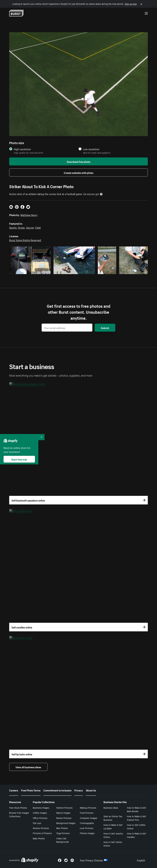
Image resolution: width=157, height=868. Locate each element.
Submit (105, 328)
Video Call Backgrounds (63, 840)
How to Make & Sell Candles (136, 835)
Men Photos (62, 828)
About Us (91, 790)
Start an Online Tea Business (113, 818)
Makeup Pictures (88, 808)
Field (38, 227)
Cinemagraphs (87, 823)
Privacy (79, 790)
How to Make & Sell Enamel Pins (136, 818)
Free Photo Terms (31, 790)
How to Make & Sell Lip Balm (113, 826)
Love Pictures (87, 828)
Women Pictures (41, 828)
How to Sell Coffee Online (136, 826)
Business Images (41, 808)
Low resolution (91, 149)
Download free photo (79, 161)
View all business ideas (28, 767)
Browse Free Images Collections (19, 814)
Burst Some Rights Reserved (25, 240)
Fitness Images (87, 833)
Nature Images (63, 813)
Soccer (30, 227)
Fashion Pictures (64, 808)
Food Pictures (87, 813)
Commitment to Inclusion (57, 790)
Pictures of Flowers (42, 833)
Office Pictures (40, 818)
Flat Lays (37, 823)
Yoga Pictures (63, 833)
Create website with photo (79, 172)
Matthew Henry (29, 215)
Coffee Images (40, 813)
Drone (21, 227)
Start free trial (19, 459)
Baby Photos (39, 838)
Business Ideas (111, 808)
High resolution (22, 149)
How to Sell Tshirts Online (113, 844)
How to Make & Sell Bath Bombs (136, 809)
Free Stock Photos (18, 808)
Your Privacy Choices (94, 860)
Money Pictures (64, 818)
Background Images (66, 823)
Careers (14, 790)
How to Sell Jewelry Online (113, 835)
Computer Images (89, 818)
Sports (13, 227)
